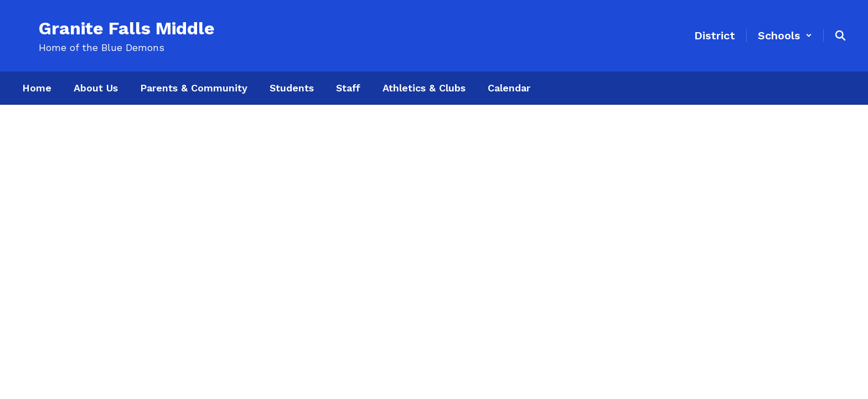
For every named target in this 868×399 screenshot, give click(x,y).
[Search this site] (840, 35)
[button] (785, 35)
